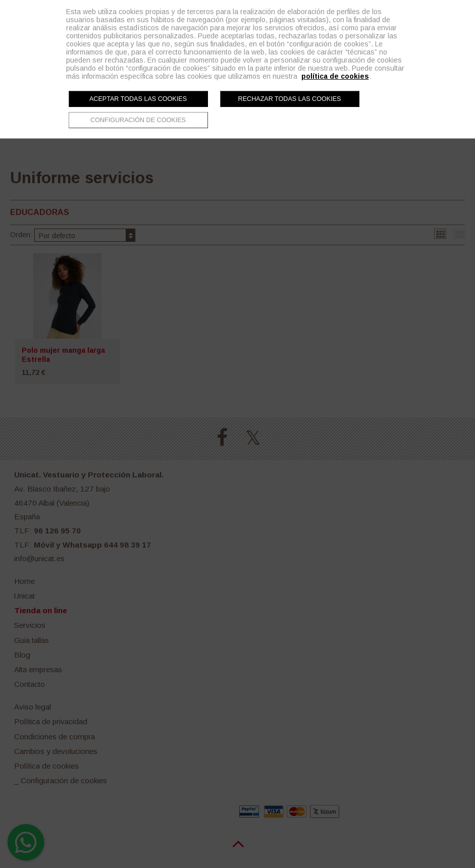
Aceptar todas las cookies (138, 99)
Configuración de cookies (138, 120)
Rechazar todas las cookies (290, 99)
